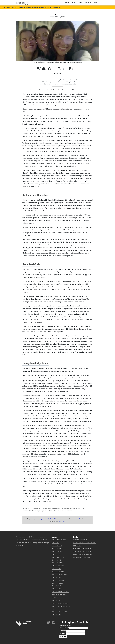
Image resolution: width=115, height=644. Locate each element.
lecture (25, 341)
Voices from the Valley (82, 557)
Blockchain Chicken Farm (82, 549)
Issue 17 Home (57, 586)
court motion (87, 121)
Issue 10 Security (58, 566)
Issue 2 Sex (55, 543)
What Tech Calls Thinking (83, 554)
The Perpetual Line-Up (83, 205)
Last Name (62, 634)
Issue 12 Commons (58, 572)
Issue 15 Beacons (58, 580)
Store (81, 3)
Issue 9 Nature (57, 563)
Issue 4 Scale (56, 549)
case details (54, 121)
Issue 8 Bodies (57, 560)
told (86, 352)
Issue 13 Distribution (59, 574)
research (52, 250)
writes (53, 413)
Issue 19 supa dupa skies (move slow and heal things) (60, 595)
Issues (67, 3)
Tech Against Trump (80, 540)
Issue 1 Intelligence (59, 540)
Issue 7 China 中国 (58, 557)
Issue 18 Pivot (57, 589)
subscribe (61, 521)
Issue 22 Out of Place (59, 612)
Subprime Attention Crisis (83, 551)
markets (80, 440)
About (96, 3)
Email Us (25, 623)
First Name (62, 631)
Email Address (64, 628)
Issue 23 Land (56, 615)
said (66, 329)
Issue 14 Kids (56, 577)
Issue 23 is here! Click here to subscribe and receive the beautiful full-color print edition (32, 7)
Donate (74, 3)
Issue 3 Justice (57, 546)
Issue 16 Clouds (57, 583)
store (80, 519)
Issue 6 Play (56, 554)
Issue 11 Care (56, 569)
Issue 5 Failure (57, 551)
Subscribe (88, 3)
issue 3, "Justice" (47, 519)
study (74, 314)
